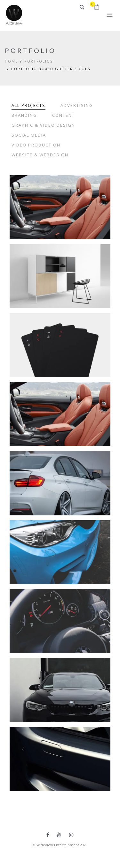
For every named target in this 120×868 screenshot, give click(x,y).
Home (11, 61)
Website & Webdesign (40, 155)
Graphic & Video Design (43, 125)
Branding (24, 115)
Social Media (29, 135)
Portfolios (39, 61)
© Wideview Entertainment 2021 (60, 845)
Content (64, 115)
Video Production (36, 145)
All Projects (28, 105)
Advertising (77, 105)
